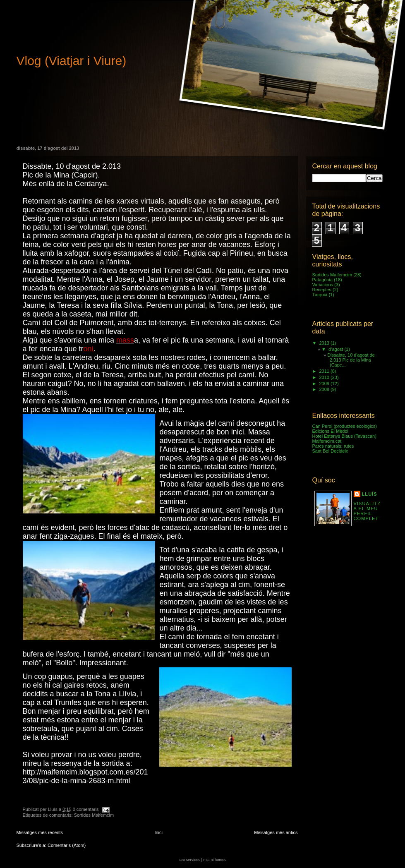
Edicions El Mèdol (330, 431)
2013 (325, 343)
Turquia (320, 295)
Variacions (323, 285)
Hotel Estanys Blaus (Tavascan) (344, 436)
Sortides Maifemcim (94, 815)
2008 (325, 389)
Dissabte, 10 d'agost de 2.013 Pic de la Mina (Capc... (351, 360)
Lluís (370, 494)
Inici (158, 832)
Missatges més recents (40, 832)
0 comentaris (86, 809)
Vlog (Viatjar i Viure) (72, 61)
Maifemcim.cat (327, 441)
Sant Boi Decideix (330, 451)
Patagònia (323, 280)
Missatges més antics (276, 832)
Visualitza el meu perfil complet (367, 511)
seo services (189, 860)
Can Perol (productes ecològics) (345, 426)
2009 (325, 384)
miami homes (214, 860)
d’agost (337, 349)
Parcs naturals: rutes (333, 446)
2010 (325, 377)
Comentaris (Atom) (67, 845)
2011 (325, 371)
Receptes (322, 290)
